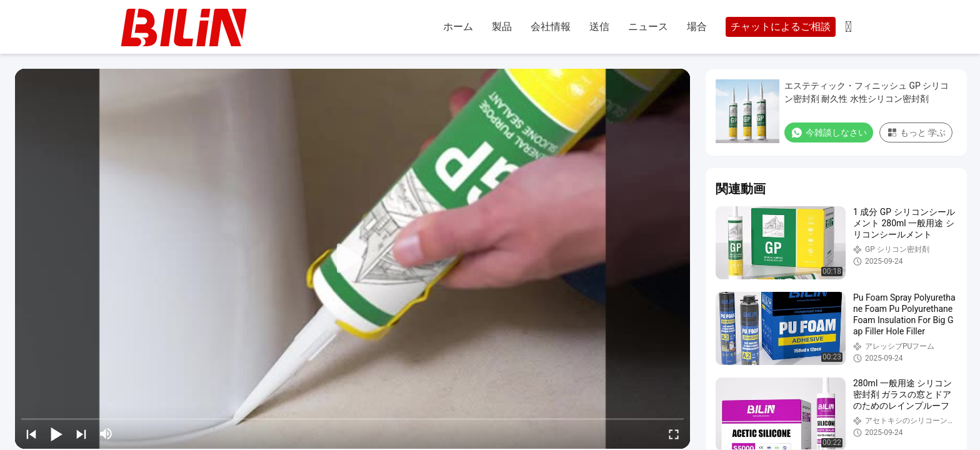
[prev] (31, 434)
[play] (352, 259)
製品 (502, 27)
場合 (697, 27)
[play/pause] (56, 434)
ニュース (648, 27)
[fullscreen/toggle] (674, 434)
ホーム (458, 27)
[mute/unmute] (106, 434)
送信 (599, 27)
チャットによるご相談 (781, 27)
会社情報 (551, 27)
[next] (81, 434)
